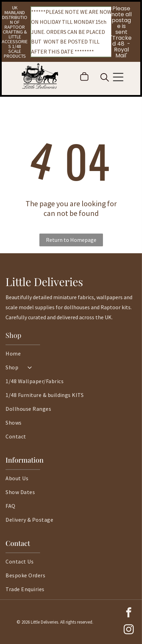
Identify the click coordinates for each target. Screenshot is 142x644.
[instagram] (129, 630)
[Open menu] (118, 77)
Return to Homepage (71, 240)
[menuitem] (71, 357)
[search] (105, 78)
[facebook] (129, 613)
